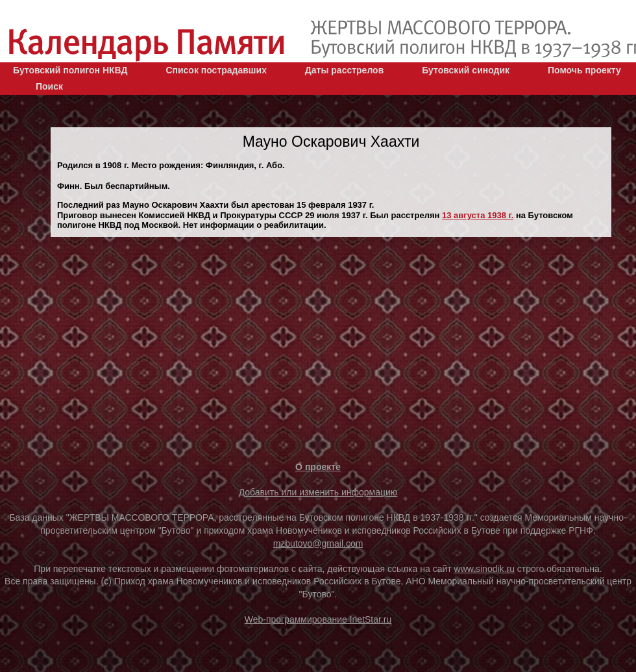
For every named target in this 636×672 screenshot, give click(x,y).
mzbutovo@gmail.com (318, 543)
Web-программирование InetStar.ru (318, 619)
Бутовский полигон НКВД (70, 70)
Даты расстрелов (344, 70)
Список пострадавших (216, 70)
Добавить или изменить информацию (318, 492)
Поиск (49, 86)
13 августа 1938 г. (478, 215)
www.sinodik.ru (484, 569)
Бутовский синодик (466, 70)
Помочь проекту (584, 70)
